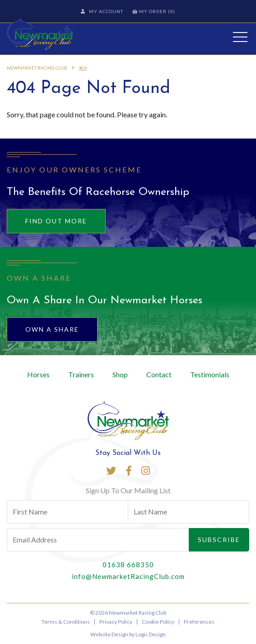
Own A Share (52, 329)
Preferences (199, 622)
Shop (120, 374)
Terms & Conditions (66, 622)
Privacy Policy (116, 622)
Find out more (56, 221)
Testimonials (210, 374)
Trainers (81, 374)
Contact (159, 374)
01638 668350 (128, 565)
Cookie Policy (158, 622)
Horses (38, 374)
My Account (102, 11)
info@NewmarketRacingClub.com (128, 576)
